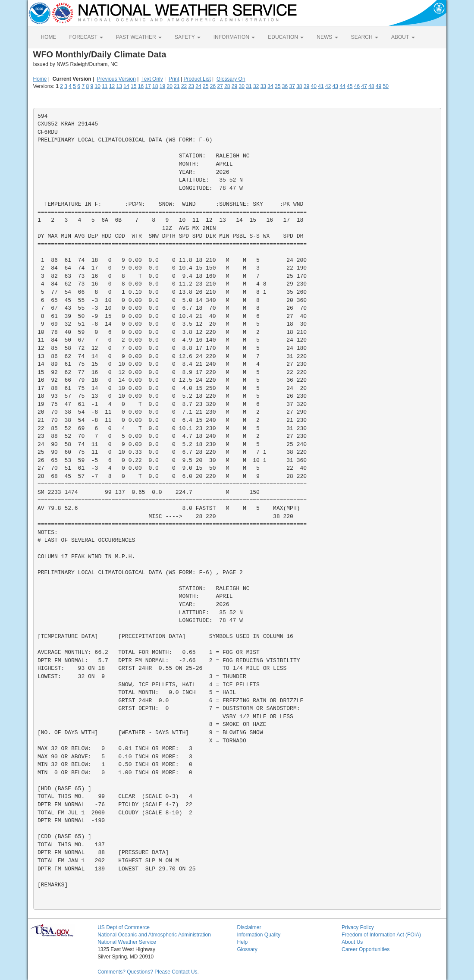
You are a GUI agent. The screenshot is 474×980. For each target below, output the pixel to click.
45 (350, 86)
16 (141, 86)
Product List (197, 79)
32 (256, 86)
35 (278, 86)
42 (328, 86)
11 (105, 86)
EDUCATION (286, 37)
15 (133, 86)
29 (234, 86)
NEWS (327, 37)
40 (314, 86)
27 (220, 86)
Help (242, 942)
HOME (49, 37)
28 (227, 86)
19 (162, 86)
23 (191, 86)
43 (335, 86)
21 (177, 86)
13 (119, 86)
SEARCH (365, 37)
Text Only (152, 79)
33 (263, 86)
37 (292, 86)
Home (40, 79)
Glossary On (231, 79)
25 (206, 86)
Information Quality (259, 935)
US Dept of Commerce (124, 927)
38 (299, 86)
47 (364, 86)
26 (213, 86)
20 (170, 86)
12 (112, 86)
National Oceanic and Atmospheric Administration (154, 935)
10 (97, 86)
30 (242, 86)
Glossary (247, 949)
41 (321, 86)
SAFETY (188, 37)
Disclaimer (249, 927)
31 (249, 86)
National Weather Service (127, 942)
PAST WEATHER (139, 37)
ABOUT (403, 37)
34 (270, 86)
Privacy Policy (358, 927)
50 (386, 86)
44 (342, 86)
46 (357, 86)
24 (198, 86)
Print (174, 79)
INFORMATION (234, 37)
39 (306, 86)
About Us (352, 942)
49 (378, 86)
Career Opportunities (366, 949)
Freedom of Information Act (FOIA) (381, 935)
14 (126, 86)
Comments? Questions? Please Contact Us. (148, 972)
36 (285, 86)
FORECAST (86, 37)
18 (155, 86)
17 (148, 86)
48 (371, 86)
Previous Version (116, 79)
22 (184, 86)
